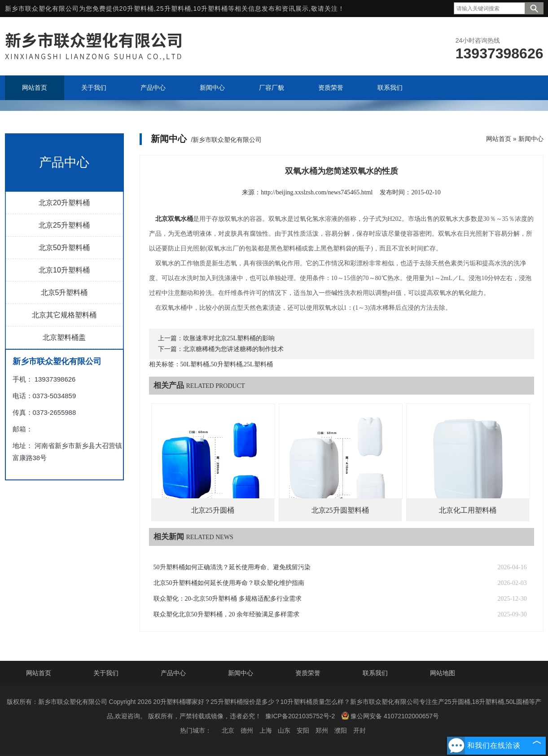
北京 (228, 730)
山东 (284, 730)
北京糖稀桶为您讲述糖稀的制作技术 (233, 349)
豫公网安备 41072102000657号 (390, 716)
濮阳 (341, 730)
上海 (266, 730)
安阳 (303, 730)
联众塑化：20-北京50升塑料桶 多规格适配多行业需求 (228, 599)
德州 (247, 730)
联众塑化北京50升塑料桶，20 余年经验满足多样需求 (227, 614)
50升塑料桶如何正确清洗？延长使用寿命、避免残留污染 (232, 567)
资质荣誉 (308, 673)
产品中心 (173, 673)
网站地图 (443, 673)
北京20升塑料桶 (64, 203)
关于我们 (106, 673)
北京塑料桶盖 (64, 337)
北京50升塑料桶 (64, 248)
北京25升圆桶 (213, 510)
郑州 (322, 730)
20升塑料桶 (137, 9)
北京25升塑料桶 (64, 225)
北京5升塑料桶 (64, 292)
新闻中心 (531, 139)
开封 (359, 730)
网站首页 (499, 139)
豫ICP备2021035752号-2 (300, 716)
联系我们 (375, 673)
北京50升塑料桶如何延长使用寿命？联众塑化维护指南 (229, 583)
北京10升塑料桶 (64, 270)
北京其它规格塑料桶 (64, 315)
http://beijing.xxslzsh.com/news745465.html (317, 192)
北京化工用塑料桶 (468, 510)
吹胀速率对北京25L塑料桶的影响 (229, 338)
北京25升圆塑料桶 (340, 510)
